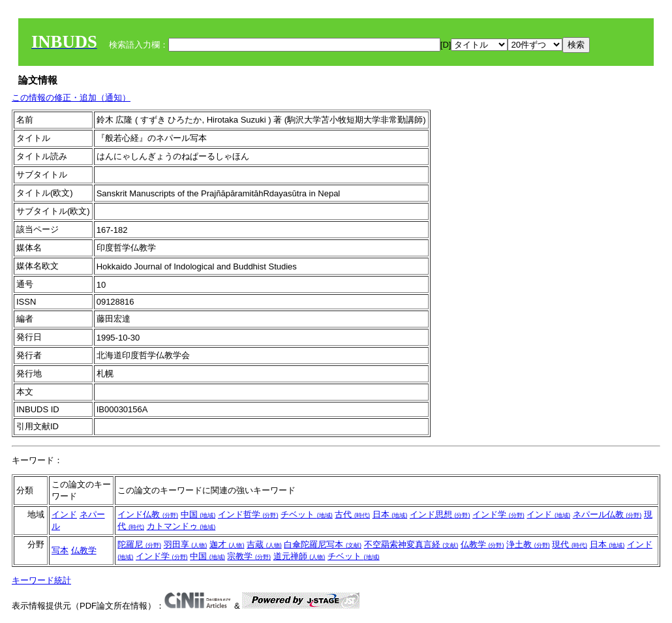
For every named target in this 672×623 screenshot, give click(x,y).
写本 (60, 550)
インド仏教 (148, 514)
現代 (570, 544)
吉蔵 (264, 544)
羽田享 (186, 544)
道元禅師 (299, 556)
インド (64, 514)
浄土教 (528, 544)
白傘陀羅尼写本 (323, 544)
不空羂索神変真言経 (411, 544)
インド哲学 (248, 514)
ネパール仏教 (607, 514)
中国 (198, 514)
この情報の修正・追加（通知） (71, 98)
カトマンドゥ (181, 526)
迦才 (227, 544)
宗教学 (249, 556)
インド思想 (440, 514)
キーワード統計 (41, 580)
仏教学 (84, 550)
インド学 (498, 514)
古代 (352, 514)
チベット (307, 514)
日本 (390, 514)
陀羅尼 (139, 544)
